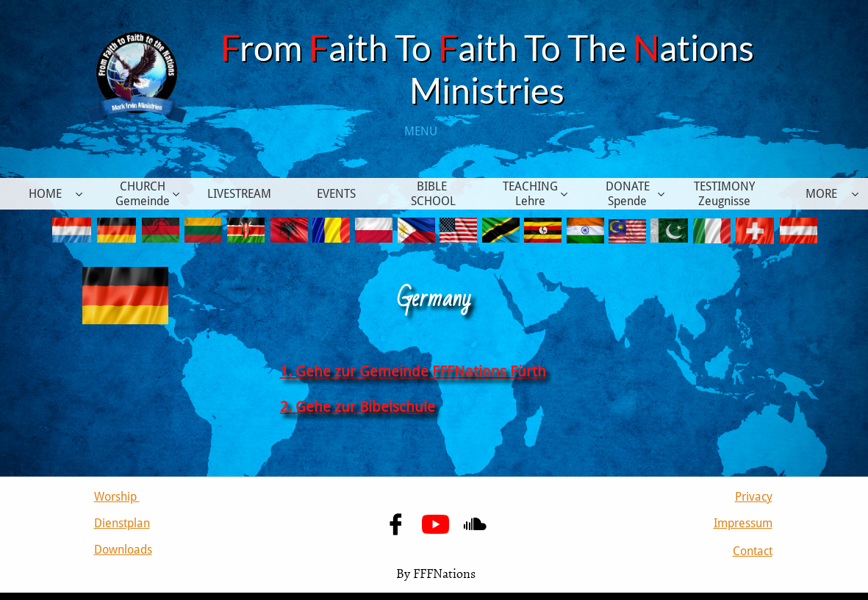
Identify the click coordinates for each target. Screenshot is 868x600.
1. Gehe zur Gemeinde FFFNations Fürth (413, 371)
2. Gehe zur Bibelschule (358, 407)
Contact (753, 551)
